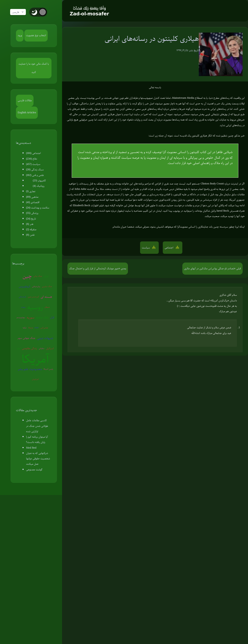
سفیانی (41, 348)
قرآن (52, 317)
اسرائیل (50, 348)
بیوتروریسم (21, 317)
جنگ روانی (38, 276)
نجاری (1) (31, 191)
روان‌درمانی (36, 286)
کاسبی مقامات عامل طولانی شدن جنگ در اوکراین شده (37, 426)
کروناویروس (25, 286)
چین (27, 276)
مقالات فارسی (25, 100)
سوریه (31, 317)
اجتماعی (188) (34, 153)
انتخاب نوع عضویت (36, 35)
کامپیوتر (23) (39, 181)
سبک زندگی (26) (35, 170)
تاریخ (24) (31, 219)
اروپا (19, 348)
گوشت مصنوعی (34, 470)
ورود (20, 35)
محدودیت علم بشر (30, 369)
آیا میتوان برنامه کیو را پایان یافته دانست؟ (37, 439)
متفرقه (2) (31, 229)
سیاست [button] (146, 248)
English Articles (27, 113)
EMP (37, 328)
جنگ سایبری (47, 286)
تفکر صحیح (42, 317)
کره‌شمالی (22, 297)
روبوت (23, 307)
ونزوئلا (30, 328)
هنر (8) (30, 224)
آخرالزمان (35, 379)
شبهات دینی (45, 338)
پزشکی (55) (32, 213)
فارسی (19, 12)
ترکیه (25, 328)
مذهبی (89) (32, 197)
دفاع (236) (32, 159)
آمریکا (35, 359)
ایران (46, 276)
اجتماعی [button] (169, 248)
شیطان (47, 307)
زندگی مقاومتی (29, 348)
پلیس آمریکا (48, 369)
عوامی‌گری (44, 328)
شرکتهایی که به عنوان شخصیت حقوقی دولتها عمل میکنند (38, 459)
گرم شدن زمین (33, 297)
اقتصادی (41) (33, 202)
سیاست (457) (33, 164)
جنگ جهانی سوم (27, 338)
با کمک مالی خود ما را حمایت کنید (34, 68)
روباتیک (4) (39, 186)
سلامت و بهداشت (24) (38, 208)
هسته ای (46, 297)
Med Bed (31, 448)
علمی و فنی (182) (35, 175)
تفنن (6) (30, 235)
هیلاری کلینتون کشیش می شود (98, 114)
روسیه (35, 307)
